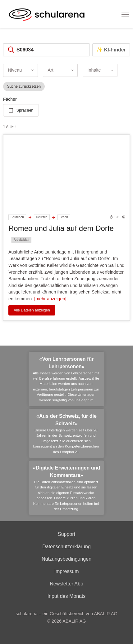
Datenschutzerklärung (66, 547)
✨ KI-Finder (111, 50)
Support (66, 534)
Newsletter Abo (66, 584)
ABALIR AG (74, 621)
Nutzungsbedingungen (66, 559)
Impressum (66, 571)
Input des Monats (67, 596)
